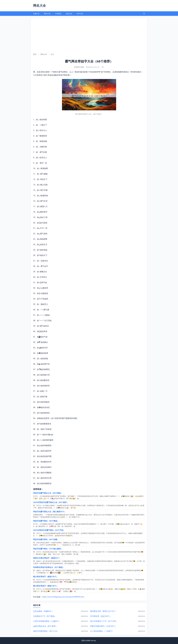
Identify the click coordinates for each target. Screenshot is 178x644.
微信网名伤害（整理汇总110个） (103, 611)
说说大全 (69, 14)
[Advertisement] (89, 35)
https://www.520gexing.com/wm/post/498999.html (63, 597)
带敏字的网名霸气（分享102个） (103, 626)
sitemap (94, 640)
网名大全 (47, 14)
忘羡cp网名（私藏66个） (43, 611)
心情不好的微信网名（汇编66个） (47, 621)
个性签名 (58, 14)
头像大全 (36, 14)
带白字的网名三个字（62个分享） (104, 621)
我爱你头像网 (86, 640)
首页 (35, 54)
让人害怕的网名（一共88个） (102, 631)
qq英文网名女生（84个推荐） (45, 626)
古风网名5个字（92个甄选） (45, 616)
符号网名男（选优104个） (101, 616)
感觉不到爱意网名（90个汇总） (46, 631)
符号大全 (80, 14)
